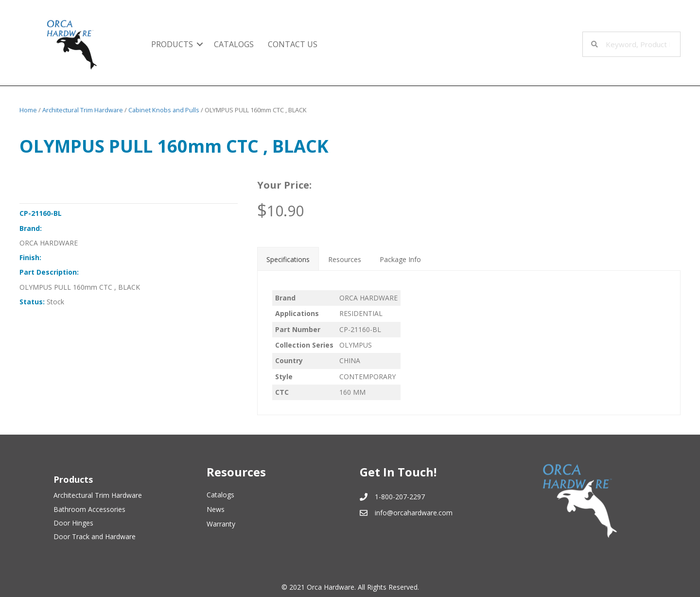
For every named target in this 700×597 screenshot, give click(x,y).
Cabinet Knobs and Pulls (164, 110)
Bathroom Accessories (89, 509)
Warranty (221, 524)
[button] (200, 44)
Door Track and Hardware (95, 536)
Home (28, 110)
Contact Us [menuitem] (293, 44)
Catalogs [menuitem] (234, 44)
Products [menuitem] (172, 44)
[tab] (288, 259)
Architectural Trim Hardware (83, 110)
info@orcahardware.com (414, 513)
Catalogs (220, 495)
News (216, 509)
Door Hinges (73, 523)
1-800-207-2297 (400, 497)
